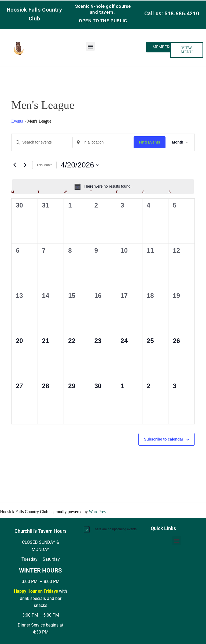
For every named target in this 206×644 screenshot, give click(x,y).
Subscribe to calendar (164, 439)
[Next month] (25, 165)
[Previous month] (14, 165)
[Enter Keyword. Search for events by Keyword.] (42, 142)
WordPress (98, 512)
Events (17, 121)
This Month (44, 165)
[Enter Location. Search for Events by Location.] (103, 142)
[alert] (103, 187)
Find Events (150, 142)
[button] (90, 46)
